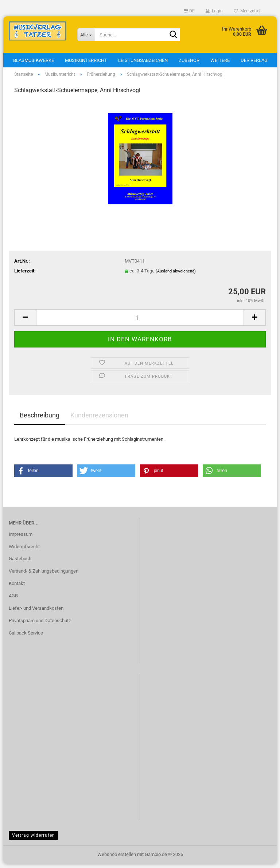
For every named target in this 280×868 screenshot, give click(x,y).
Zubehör (189, 60)
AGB (13, 599)
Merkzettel (247, 11)
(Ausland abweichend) (176, 275)
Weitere (220, 60)
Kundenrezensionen (99, 419)
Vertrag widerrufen (34, 839)
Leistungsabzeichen (143, 60)
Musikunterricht (86, 60)
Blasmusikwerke (34, 60)
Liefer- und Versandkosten (36, 612)
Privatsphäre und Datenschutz (40, 624)
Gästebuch (20, 563)
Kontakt (17, 587)
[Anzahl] (140, 321)
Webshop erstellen (117, 858)
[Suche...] (86, 35)
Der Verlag (254, 60)
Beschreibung (40, 419)
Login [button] (214, 11)
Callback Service (26, 637)
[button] (189, 11)
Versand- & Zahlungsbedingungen (44, 575)
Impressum (21, 538)
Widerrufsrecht (24, 550)
